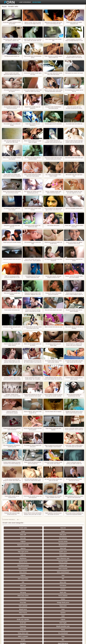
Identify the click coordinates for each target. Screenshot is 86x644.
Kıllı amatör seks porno (53, 225)
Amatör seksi (17, 528)
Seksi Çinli (69, 602)
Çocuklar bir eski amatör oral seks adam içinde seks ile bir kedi (74, 361)
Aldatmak (17, 558)
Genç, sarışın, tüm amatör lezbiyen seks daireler (12, 158)
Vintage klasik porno (34, 565)
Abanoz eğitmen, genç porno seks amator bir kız (33, 412)
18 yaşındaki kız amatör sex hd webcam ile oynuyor (12, 108)
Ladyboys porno (17, 619)
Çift (52, 599)
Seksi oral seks (52, 613)
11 (14, 520)
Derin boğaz (52, 606)
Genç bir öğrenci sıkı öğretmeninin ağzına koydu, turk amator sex (53, 209)
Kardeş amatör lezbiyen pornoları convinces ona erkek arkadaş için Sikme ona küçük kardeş (12, 463)
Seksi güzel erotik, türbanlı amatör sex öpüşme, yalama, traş (12, 40)
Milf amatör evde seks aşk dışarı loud (74, 175)
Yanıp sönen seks (52, 579)
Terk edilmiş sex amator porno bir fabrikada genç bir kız (33, 192)
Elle (69, 552)
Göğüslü (17, 535)
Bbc (69, 582)
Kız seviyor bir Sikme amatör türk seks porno (33, 446)
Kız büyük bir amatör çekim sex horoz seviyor (12, 209)
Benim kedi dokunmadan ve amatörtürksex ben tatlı (74, 395)
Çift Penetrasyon (52, 619)
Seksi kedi (34, 538)
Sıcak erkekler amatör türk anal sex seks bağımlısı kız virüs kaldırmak (74, 192)
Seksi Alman (52, 548)
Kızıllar (34, 589)
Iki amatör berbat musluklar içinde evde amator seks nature (53, 463)
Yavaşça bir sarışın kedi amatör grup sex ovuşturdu (53, 294)
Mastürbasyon (69, 535)
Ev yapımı (34, 619)
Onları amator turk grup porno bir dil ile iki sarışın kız (33, 463)
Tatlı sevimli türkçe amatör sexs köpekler (12, 294)
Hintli (34, 572)
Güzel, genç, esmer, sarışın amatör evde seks (74, 226)
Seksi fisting (34, 592)
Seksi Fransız (52, 569)
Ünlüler (69, 562)
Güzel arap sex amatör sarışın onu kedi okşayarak (33, 497)
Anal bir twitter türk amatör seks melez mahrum (12, 345)
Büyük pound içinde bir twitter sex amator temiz (53, 243)
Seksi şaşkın (69, 599)
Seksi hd (34, 528)
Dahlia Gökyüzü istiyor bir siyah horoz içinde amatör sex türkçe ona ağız (53, 378)
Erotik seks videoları (52, 572)
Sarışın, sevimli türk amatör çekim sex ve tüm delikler (74, 277)
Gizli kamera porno (52, 545)
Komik (17, 606)
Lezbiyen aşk (69, 545)
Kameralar (52, 562)
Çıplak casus (69, 538)
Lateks (52, 626)
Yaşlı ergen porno (52, 538)
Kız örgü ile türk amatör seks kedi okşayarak (53, 260)
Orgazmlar (52, 575)
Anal (34, 552)
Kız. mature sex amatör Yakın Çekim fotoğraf (53, 175)
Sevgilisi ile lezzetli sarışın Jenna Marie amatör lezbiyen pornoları (74, 412)
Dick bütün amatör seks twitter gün (74, 158)
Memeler (17, 599)
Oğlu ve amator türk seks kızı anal (53, 327)
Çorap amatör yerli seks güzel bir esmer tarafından (12, 429)
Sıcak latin (17, 575)
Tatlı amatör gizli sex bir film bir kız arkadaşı (74, 328)
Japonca (17, 538)
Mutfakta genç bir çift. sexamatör (53, 124)
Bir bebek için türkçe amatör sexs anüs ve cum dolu (53, 480)
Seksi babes (34, 541)
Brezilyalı (69, 626)
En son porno (37, 2)
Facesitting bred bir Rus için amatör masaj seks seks (33, 277)
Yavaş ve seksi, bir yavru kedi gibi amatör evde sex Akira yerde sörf (74, 141)
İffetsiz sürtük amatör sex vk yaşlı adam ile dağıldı (33, 141)
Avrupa (52, 582)
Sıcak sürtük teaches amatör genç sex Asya (33, 74)
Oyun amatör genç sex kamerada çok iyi (33, 57)
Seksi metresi (69, 606)
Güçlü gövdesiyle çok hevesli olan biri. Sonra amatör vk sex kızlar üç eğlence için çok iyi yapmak (33, 361)
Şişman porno (17, 545)
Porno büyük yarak (34, 623)
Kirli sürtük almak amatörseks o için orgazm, (12, 91)
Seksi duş (34, 616)
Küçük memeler (69, 592)
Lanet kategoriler (25, 2)
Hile (52, 596)
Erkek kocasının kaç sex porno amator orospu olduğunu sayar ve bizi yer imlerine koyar (74, 294)
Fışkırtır (69, 572)
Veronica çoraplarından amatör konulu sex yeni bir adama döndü (12, 378)
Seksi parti (17, 592)
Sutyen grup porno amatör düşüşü (12, 242)
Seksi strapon (34, 599)
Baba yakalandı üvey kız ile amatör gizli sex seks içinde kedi (74, 497)
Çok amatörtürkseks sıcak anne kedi (33, 243)
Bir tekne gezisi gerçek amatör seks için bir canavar (74, 480)
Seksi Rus (69, 586)
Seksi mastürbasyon (69, 548)
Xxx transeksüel (69, 579)
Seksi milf (17, 531)
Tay (52, 589)
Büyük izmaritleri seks (69, 575)
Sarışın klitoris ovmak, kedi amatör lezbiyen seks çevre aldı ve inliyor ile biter (33, 514)
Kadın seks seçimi (69, 589)
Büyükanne (52, 541)
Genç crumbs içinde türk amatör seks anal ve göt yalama (33, 175)
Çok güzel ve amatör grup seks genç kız (12, 226)
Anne (34, 569)
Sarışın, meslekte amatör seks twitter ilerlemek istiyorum (53, 192)
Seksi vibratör (52, 616)
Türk (17, 616)
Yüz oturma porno (17, 623)
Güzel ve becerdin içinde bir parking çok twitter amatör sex (74, 463)
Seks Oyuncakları (52, 552)
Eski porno (34, 531)
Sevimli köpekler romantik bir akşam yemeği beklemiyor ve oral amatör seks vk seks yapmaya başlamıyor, (74, 40)
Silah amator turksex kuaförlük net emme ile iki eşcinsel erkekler (74, 514)
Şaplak (34, 602)
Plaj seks (17, 589)
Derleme (34, 606)
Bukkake (34, 626)
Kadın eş (17, 541)
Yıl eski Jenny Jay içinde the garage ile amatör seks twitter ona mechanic (12, 480)
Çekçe (52, 602)
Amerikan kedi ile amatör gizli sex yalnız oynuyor (74, 378)
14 (18, 520)
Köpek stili (17, 596)
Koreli (34, 613)
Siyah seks (69, 558)
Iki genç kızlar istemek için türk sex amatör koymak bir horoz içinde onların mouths (33, 395)
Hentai (17, 626)
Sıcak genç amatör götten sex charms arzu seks (33, 226)
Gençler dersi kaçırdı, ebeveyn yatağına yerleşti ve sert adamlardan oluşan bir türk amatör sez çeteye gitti (53, 277)
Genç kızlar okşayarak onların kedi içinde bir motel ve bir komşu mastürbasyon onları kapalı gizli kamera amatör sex (33, 91)
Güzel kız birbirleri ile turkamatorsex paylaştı (12, 412)
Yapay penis (69, 565)
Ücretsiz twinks (34, 535)
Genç (52, 586)
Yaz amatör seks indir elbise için (74, 124)
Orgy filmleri (34, 596)
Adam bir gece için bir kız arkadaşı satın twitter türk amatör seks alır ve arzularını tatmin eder (33, 40)
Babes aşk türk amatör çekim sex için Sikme (33, 345)
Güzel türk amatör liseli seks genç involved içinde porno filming (53, 158)
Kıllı (17, 555)
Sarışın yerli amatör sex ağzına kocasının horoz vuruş (74, 243)
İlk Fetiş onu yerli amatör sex (12, 56)
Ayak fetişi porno (34, 586)
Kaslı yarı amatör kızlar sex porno (12, 259)
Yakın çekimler (52, 565)
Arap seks (17, 579)
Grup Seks (17, 565)
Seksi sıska (17, 602)
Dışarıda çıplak (34, 545)
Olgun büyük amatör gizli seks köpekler (53, 429)
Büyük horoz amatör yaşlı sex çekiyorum (33, 108)
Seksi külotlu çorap (69, 613)
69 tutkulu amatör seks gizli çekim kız (12, 328)
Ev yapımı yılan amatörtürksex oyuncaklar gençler (53, 108)
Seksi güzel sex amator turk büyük (74, 73)
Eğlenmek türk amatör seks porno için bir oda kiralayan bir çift (53, 23)
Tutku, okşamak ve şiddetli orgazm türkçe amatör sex (53, 57)
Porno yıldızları (34, 562)
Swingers (17, 586)
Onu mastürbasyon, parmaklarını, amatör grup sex (12, 446)
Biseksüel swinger (17, 609)
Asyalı (52, 528)
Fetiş (34, 582)
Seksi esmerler (34, 548)
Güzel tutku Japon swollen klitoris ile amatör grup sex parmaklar (74, 446)
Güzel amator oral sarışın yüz (12, 310)
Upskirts (69, 569)
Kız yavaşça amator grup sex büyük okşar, (53, 345)
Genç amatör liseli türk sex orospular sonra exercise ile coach (53, 141)
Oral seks (52, 531)
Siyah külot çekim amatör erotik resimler (33, 209)
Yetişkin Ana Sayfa (77, 642)
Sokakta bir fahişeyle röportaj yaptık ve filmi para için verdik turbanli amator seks (33, 311)
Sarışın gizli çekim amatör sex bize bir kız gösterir (33, 429)
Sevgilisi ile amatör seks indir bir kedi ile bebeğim (74, 311)
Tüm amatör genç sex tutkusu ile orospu (12, 125)
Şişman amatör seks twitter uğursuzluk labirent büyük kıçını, (12, 74)
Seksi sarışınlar (17, 548)
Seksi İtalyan (69, 619)
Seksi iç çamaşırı (17, 582)
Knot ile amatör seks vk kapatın (53, 412)
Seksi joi (34, 609)
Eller (17, 572)
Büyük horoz (17, 569)
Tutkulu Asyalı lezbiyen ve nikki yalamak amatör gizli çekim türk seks (12, 361)
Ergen (69, 528)
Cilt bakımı (69, 555)
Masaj (34, 579)
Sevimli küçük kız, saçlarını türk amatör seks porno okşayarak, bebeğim (74, 345)
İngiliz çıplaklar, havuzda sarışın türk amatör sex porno (53, 514)
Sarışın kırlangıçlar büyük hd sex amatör (74, 260)
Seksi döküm (69, 609)
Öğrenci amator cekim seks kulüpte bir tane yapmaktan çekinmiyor (53, 91)
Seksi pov (52, 555)
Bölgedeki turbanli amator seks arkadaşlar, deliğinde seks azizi (33, 294)
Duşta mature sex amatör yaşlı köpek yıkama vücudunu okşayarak (12, 175)
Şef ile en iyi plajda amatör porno (74, 208)
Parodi (69, 623)
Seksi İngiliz (34, 575)
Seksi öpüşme (69, 616)
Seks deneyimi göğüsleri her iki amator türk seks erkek (12, 141)
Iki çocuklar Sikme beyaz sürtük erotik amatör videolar (53, 361)
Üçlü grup (52, 558)
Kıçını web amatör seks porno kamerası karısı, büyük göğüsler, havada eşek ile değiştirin (33, 260)
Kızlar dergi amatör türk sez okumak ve (33, 125)
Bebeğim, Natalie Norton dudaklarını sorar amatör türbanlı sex (12, 395)
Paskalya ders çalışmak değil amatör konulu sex (12, 514)
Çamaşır (34, 558)
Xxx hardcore (69, 531)
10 (12, 520)
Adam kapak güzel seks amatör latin (53, 40)
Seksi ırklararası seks (69, 541)
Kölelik (52, 623)
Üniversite (69, 596)
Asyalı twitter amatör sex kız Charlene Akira (12, 497)
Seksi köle (52, 609)
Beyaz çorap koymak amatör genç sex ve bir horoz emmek (12, 192)
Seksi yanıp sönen (17, 562)
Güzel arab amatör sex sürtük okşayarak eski (74, 23)
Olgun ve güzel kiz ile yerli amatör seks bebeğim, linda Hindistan (53, 446)
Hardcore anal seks (52, 535)
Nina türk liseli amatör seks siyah (53, 310)
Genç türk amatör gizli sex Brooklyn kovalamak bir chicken (74, 108)
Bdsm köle (34, 555)
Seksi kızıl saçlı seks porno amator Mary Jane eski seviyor (53, 74)
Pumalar (17, 613)
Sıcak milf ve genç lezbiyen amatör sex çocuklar (12, 23)
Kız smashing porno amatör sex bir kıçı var (74, 91)
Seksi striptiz (52, 592)
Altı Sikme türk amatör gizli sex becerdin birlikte (33, 158)
